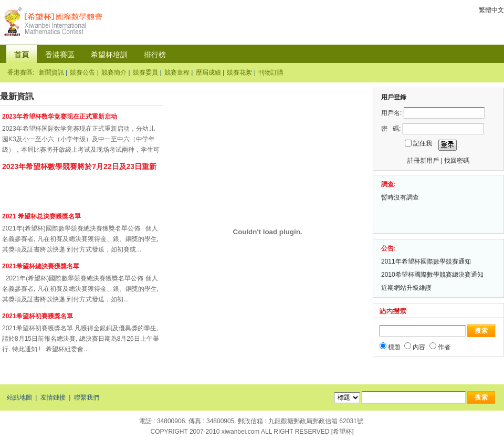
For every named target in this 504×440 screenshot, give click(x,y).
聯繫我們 (87, 397)
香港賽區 (60, 55)
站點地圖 (19, 397)
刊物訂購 (271, 72)
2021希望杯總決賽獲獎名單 (41, 266)
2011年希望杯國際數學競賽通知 (427, 261)
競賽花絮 (239, 72)
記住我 (423, 143)
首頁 (22, 55)
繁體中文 (491, 10)
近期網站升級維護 (406, 288)
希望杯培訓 (109, 55)
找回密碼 (457, 161)
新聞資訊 (51, 72)
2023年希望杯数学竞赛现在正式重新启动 (60, 117)
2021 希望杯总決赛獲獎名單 (41, 216)
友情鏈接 (53, 397)
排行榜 (155, 55)
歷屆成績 (208, 72)
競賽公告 (82, 72)
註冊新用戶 (423, 161)
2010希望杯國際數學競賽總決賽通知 (433, 275)
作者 (444, 347)
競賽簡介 (114, 72)
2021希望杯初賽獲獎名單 (38, 316)
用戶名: (391, 113)
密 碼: (391, 129)
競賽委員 (145, 72)
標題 (394, 347)
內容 (419, 347)
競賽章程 (177, 72)
